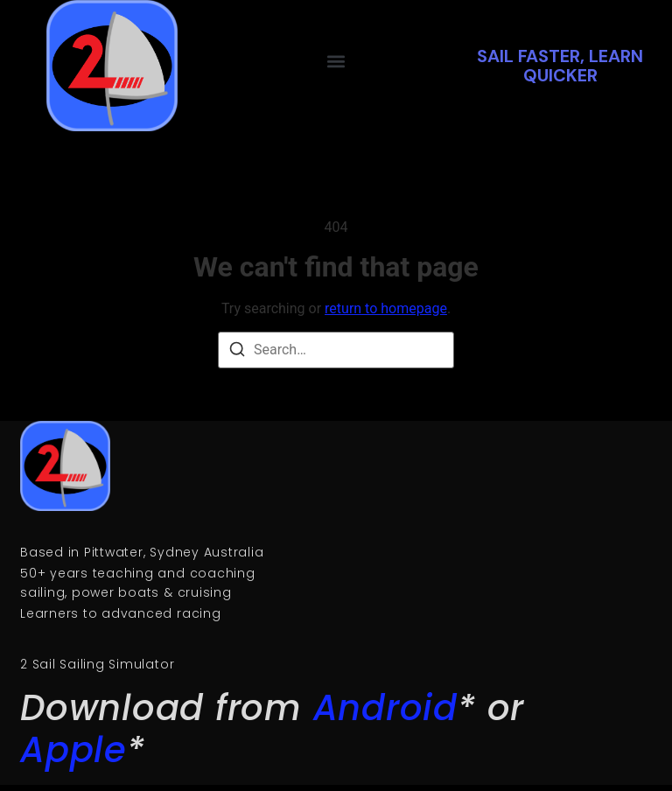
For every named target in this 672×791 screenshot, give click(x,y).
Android (385, 708)
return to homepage (386, 308)
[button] (336, 61)
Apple (73, 750)
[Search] (237, 352)
